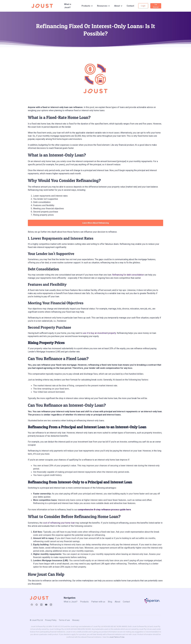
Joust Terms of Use (117, 637)
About (117, 602)
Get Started (156, 6)
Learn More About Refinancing (95, 223)
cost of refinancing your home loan (59, 523)
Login (143, 6)
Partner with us (98, 602)
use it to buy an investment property (99, 333)
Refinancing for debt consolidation (128, 275)
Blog (110, 602)
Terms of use (64, 620)
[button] (87, 6)
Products (84, 602)
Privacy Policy (51, 620)
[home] (43, 6)
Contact (130, 6)
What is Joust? (68, 6)
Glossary (76, 620)
